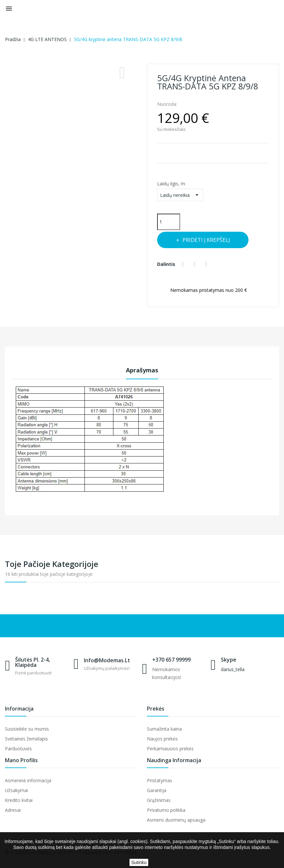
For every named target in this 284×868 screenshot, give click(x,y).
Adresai (13, 810)
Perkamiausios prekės (170, 749)
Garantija (157, 790)
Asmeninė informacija (28, 780)
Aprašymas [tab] (142, 370)
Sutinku (139, 862)
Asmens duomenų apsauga (176, 820)
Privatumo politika (166, 810)
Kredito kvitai (19, 800)
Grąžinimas (159, 800)
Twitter (196, 264)
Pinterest (208, 264)
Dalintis (184, 264)
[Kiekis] (169, 222)
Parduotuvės (18, 749)
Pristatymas (160, 780)
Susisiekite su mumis (27, 729)
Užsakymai (16, 790)
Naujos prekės (162, 739)
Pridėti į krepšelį (206, 240)
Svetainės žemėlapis (26, 739)
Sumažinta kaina (164, 729)
